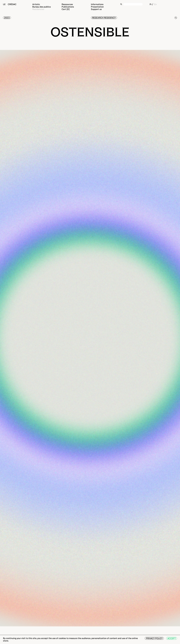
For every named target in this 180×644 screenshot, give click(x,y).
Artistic (36, 4)
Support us (96, 9)
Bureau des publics (42, 7)
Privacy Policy (154, 638)
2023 (7, 18)
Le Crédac (10, 4)
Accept (172, 638)
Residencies (38, 9)
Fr (151, 4)
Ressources (67, 4)
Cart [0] (66, 9)
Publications (68, 7)
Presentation (97, 7)
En (155, 4)
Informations (97, 4)
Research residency (104, 18)
